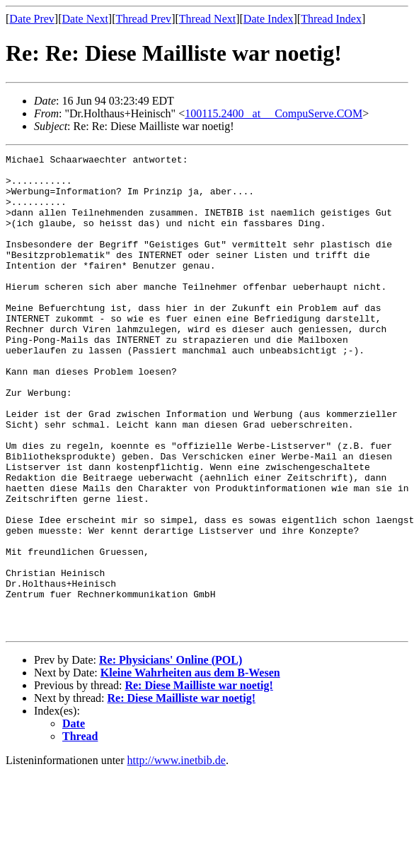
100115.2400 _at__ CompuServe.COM (274, 113)
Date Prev (32, 19)
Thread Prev (143, 19)
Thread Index (331, 19)
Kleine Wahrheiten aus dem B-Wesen (190, 768)
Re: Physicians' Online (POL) (171, 755)
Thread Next (207, 19)
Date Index (269, 19)
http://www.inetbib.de (177, 856)
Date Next (85, 19)
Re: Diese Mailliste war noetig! (199, 781)
